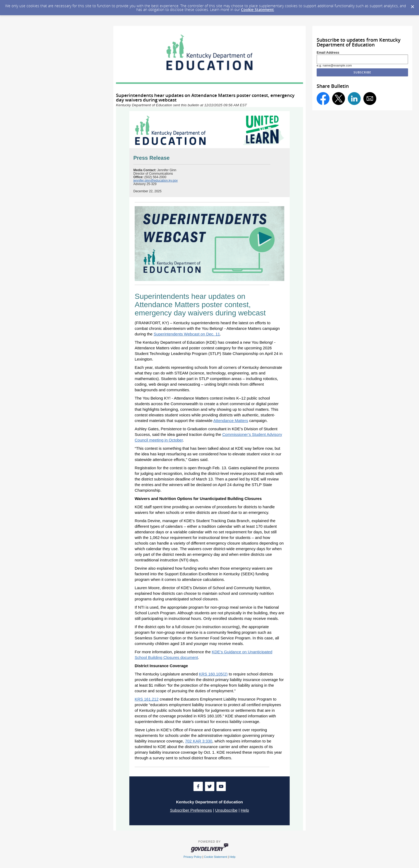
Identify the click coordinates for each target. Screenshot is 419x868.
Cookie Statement (257, 9)
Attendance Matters (231, 421)
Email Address (328, 53)
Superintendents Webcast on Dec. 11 (187, 334)
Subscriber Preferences (191, 810)
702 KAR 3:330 (199, 741)
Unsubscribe (226, 810)
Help (245, 810)
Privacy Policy (193, 857)
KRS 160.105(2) (213, 674)
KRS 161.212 (147, 699)
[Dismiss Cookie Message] (412, 5)
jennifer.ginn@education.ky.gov (156, 181)
